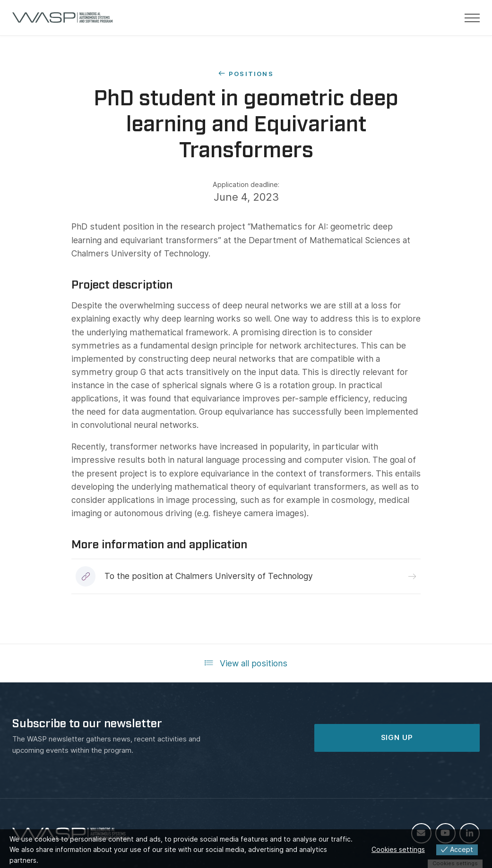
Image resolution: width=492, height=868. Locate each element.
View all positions (246, 663)
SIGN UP (397, 738)
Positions (251, 74)
